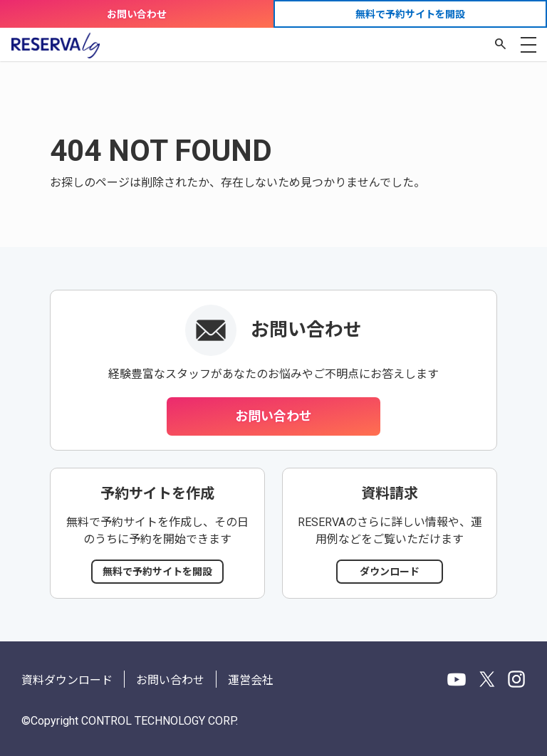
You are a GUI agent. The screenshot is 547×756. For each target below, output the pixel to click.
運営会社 (251, 680)
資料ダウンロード (67, 680)
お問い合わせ (137, 14)
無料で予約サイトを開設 (410, 14)
